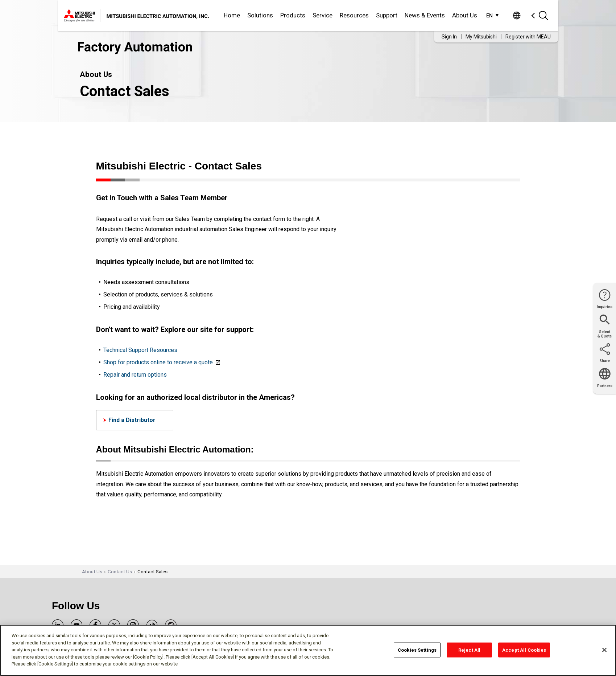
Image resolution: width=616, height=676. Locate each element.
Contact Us (120, 572)
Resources (354, 15)
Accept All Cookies (524, 650)
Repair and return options (135, 375)
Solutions (260, 15)
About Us (465, 15)
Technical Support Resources (140, 350)
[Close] (604, 650)
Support (387, 15)
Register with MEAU (528, 37)
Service (323, 15)
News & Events (425, 15)
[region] (308, 650)
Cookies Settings (417, 650)
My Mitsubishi (481, 37)
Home (232, 15)
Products (293, 15)
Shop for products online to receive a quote (158, 362)
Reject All (469, 650)
